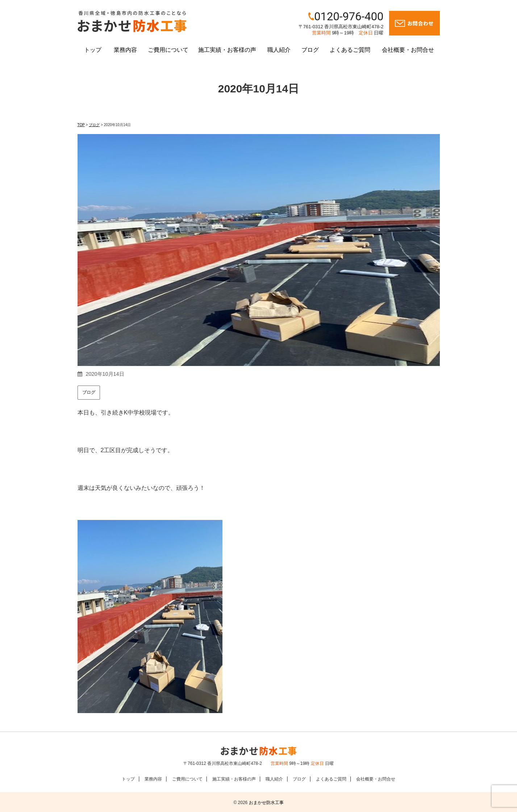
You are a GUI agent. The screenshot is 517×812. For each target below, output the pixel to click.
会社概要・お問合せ (408, 50)
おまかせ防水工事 (266, 803)
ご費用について (168, 50)
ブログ (310, 50)
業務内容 (125, 50)
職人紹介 (279, 50)
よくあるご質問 (350, 50)
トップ (93, 50)
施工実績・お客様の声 (227, 50)
